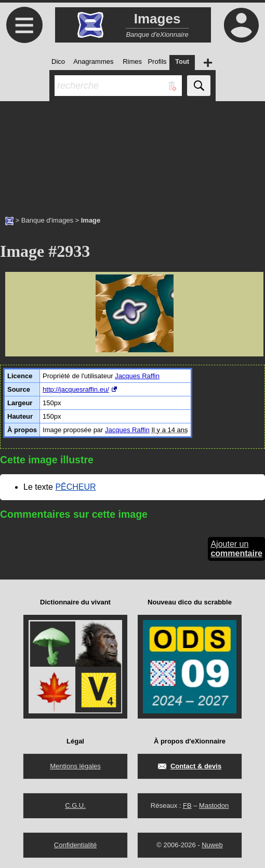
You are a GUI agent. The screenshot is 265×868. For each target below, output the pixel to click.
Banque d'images (47, 220)
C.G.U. (75, 805)
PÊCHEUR (75, 487)
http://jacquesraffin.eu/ (76, 389)
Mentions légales (75, 766)
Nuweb (212, 845)
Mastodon (214, 805)
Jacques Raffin (137, 376)
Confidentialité (75, 845)
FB (187, 805)
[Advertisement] (132, 153)
